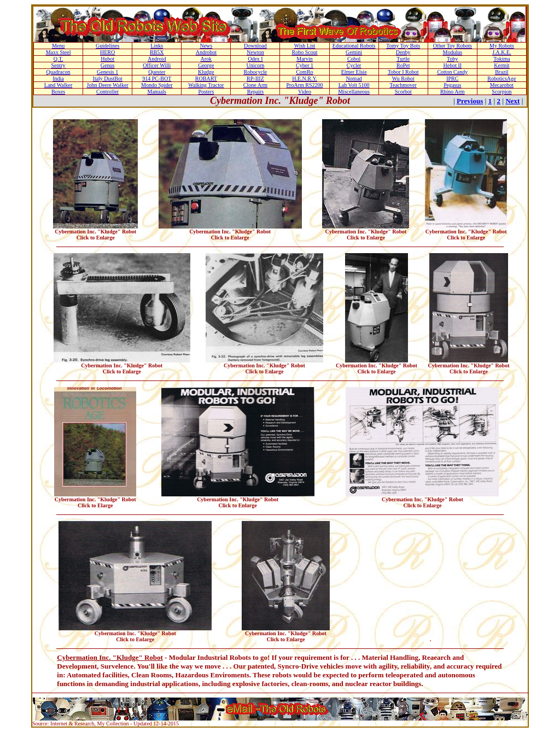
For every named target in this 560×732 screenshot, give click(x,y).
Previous (470, 101)
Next (512, 101)
